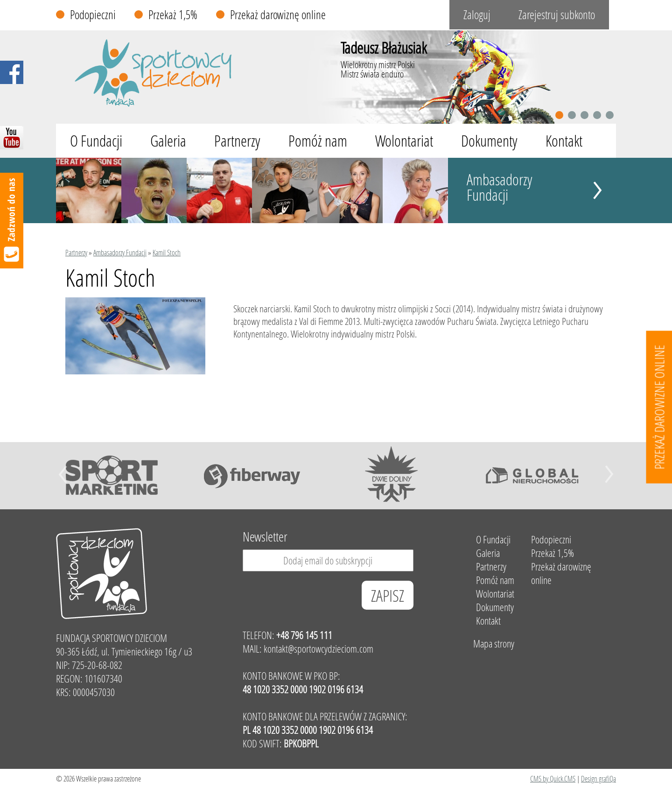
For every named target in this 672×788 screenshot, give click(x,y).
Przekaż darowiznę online (278, 15)
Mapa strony (494, 644)
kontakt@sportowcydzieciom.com (318, 649)
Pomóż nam (318, 141)
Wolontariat (404, 141)
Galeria (168, 141)
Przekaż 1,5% (173, 15)
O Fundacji (96, 141)
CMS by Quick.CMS (553, 778)
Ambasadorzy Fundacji (500, 187)
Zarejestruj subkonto (557, 15)
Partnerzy (237, 141)
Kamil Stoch (167, 252)
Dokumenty (489, 141)
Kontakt (564, 141)
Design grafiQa (598, 778)
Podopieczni (93, 15)
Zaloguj (477, 15)
